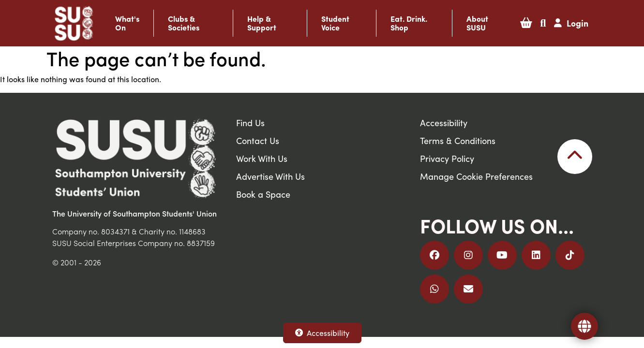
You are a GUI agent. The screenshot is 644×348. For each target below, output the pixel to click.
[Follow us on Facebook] (434, 255)
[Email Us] (468, 289)
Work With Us (262, 158)
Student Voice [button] (335, 23)
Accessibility (322, 333)
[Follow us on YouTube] (502, 255)
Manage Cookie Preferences (476, 176)
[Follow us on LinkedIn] (536, 255)
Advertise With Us (270, 176)
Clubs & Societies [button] (184, 23)
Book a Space (263, 194)
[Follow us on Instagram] (468, 255)
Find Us (250, 123)
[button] (526, 23)
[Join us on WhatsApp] (434, 289)
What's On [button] (127, 23)
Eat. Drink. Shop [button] (409, 23)
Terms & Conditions (458, 140)
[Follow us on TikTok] (570, 255)
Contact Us (258, 140)
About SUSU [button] (477, 23)
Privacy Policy (447, 158)
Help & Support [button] (262, 23)
